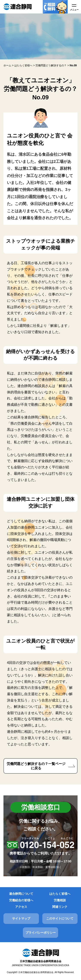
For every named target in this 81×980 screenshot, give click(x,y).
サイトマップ (21, 918)
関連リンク (60, 907)
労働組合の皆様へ (21, 900)
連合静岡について (21, 894)
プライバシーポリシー (41, 933)
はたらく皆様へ (60, 894)
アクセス (21, 907)
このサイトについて (60, 918)
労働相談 (60, 900)
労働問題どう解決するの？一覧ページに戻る (36, 766)
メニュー (74, 10)
